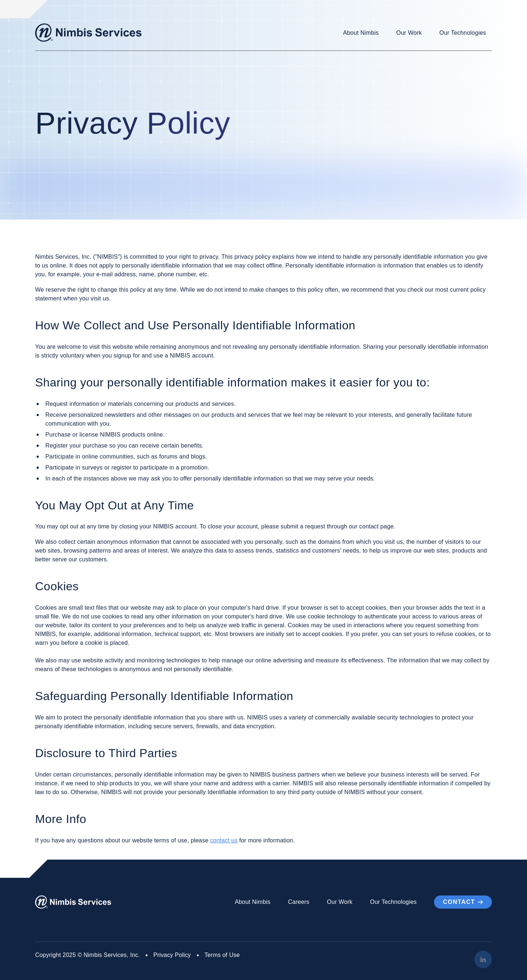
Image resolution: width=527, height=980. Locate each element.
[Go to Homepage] (88, 33)
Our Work (409, 33)
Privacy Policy (172, 955)
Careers (299, 902)
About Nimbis (361, 33)
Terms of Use (222, 955)
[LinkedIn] (483, 960)
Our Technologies (463, 33)
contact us (224, 840)
